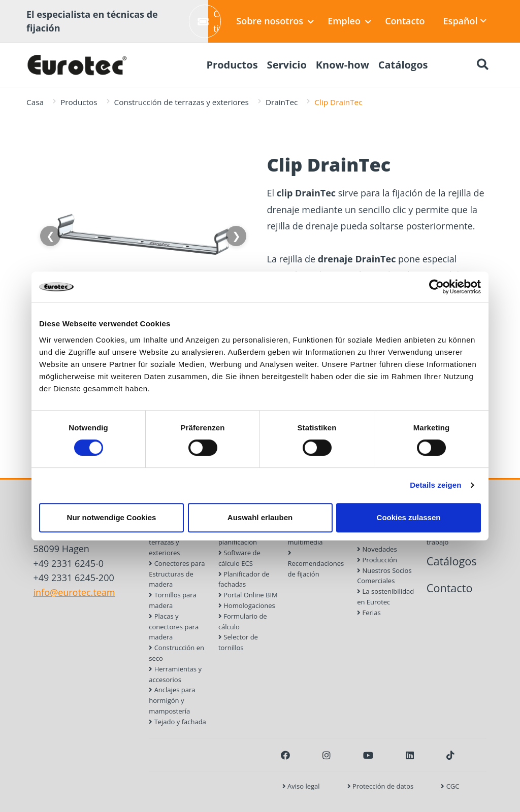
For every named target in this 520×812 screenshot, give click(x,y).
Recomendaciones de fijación (316, 564)
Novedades (377, 549)
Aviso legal (301, 786)
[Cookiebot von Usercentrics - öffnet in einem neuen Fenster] (436, 287)
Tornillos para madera (173, 600)
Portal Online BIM (248, 595)
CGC (450, 786)
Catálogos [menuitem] (403, 65)
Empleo (349, 21)
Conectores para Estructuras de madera (177, 574)
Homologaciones (247, 605)
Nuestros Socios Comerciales (384, 576)
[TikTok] (450, 755)
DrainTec (282, 102)
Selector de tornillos (238, 642)
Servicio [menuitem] (287, 65)
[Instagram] (327, 755)
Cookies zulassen (409, 517)
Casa (35, 102)
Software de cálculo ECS (239, 558)
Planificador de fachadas (244, 579)
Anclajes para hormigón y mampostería (172, 700)
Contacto (405, 21)
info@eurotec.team (74, 592)
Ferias (369, 613)
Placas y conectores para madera (174, 627)
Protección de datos (381, 786)
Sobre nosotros (275, 21)
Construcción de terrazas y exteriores (182, 102)
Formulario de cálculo (243, 621)
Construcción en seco (176, 653)
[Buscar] (482, 65)
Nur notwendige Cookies (112, 517)
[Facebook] (285, 755)
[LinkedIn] (410, 755)
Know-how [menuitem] (343, 65)
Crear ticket (209, 21)
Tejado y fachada (177, 722)
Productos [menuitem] (232, 65)
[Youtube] (368, 755)
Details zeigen (435, 485)
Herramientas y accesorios (175, 674)
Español (465, 21)
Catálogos (452, 561)
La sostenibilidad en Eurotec (385, 597)
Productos (79, 102)
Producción (377, 560)
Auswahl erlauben (260, 517)
